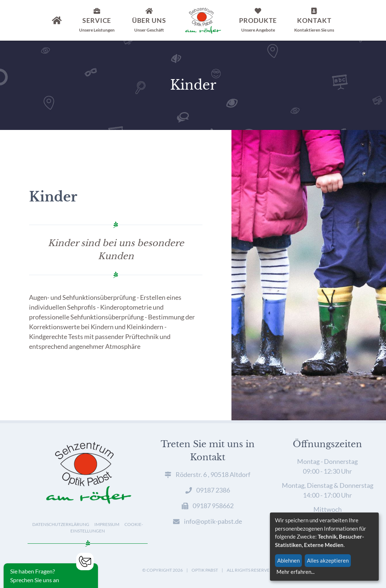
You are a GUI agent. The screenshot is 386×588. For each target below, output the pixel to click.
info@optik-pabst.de (213, 521)
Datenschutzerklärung (61, 524)
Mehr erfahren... (295, 572)
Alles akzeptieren (328, 560)
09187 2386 (213, 490)
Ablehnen (288, 560)
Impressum (107, 524)
